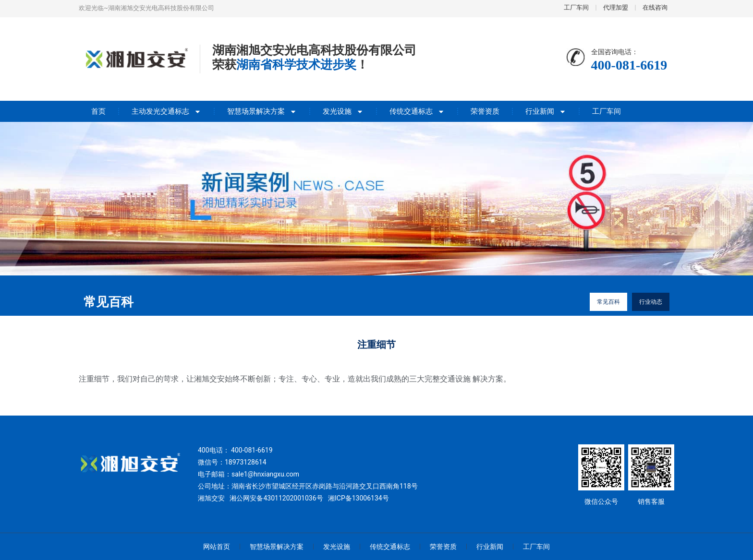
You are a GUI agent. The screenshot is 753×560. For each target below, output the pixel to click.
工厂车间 (607, 111)
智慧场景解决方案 (262, 111)
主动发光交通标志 (166, 111)
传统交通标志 (417, 111)
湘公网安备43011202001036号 (276, 498)
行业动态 (651, 302)
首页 (98, 111)
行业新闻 (546, 111)
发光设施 (343, 111)
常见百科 (608, 302)
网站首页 (217, 547)
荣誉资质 (485, 111)
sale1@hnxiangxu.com (265, 474)
